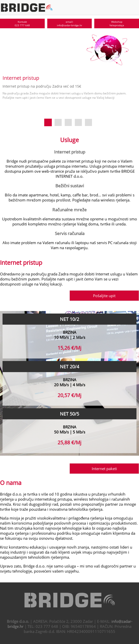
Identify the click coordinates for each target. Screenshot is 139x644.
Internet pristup (70, 152)
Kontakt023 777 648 (22, 23)
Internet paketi (104, 469)
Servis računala (70, 233)
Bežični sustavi (70, 186)
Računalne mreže (69, 210)
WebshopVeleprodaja (117, 23)
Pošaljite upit (104, 296)
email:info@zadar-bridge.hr (69, 23)
